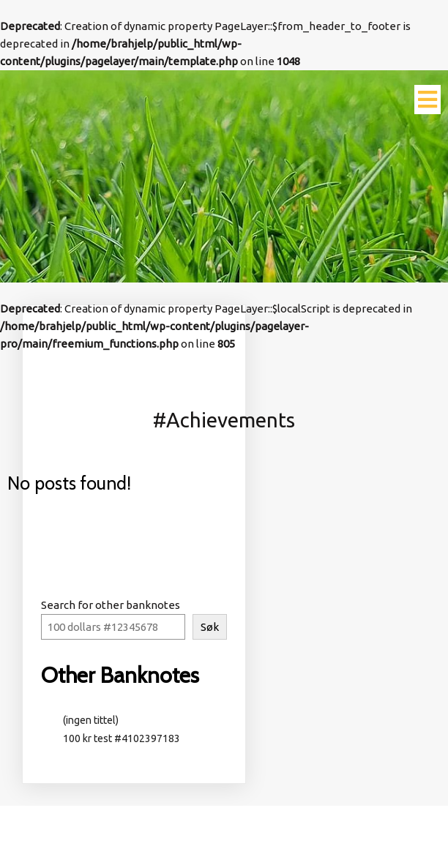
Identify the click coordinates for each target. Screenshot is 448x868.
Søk (210, 627)
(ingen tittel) (91, 720)
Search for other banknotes (111, 605)
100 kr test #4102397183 (124, 738)
